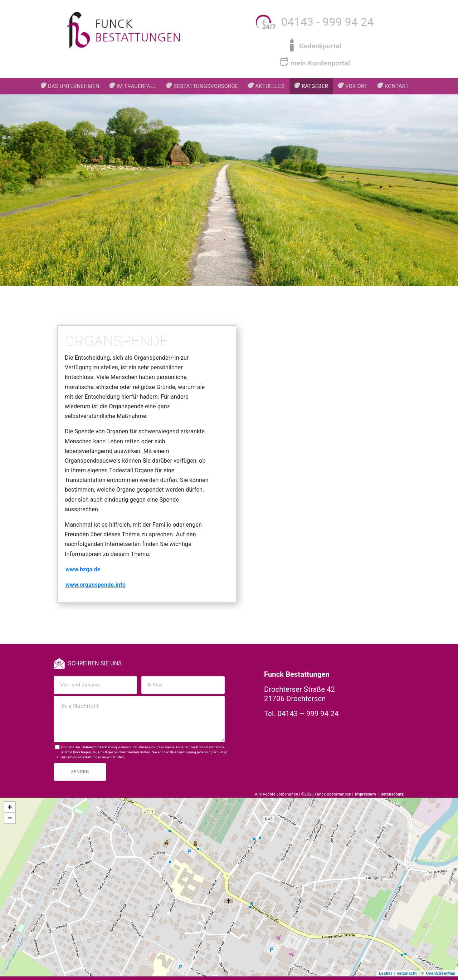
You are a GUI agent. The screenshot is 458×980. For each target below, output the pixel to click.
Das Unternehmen (74, 86)
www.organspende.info (96, 585)
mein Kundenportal (320, 63)
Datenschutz (392, 794)
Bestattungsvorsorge (206, 86)
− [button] (10, 818)
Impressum (366, 794)
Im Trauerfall (137, 86)
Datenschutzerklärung (99, 747)
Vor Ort (356, 86)
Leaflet (386, 973)
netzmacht (407, 973)
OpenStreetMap (441, 973)
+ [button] (10, 808)
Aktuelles (270, 86)
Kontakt (397, 86)
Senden (80, 772)
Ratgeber (315, 86)
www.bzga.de (83, 569)
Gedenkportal (320, 46)
